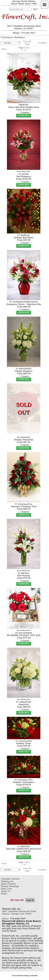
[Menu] (44, 5)
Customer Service (10, 879)
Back (4, 49)
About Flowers (8, 884)
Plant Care (6, 889)
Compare (42, 43)
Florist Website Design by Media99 (25, 976)
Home (4, 894)
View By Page (27, 43)
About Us (6, 891)
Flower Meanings (10, 886)
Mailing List (7, 881)
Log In (30, 900)
